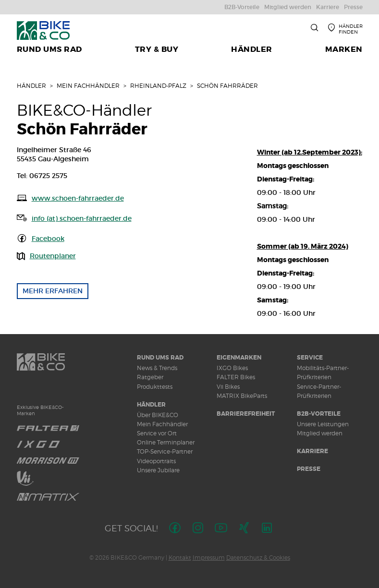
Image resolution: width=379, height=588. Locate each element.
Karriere (312, 451)
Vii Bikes (228, 387)
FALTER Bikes (236, 377)
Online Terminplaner (166, 442)
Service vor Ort (157, 433)
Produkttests (155, 387)
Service (310, 358)
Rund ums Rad (160, 358)
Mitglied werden (320, 433)
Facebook (48, 239)
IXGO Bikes (232, 368)
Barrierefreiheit (246, 414)
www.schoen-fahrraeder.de (78, 198)
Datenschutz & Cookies (258, 558)
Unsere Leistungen (323, 424)
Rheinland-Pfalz (158, 86)
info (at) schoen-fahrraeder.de (82, 218)
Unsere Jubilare (158, 470)
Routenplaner (53, 256)
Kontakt (180, 558)
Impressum (209, 558)
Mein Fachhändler (88, 86)
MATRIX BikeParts (242, 396)
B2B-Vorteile (319, 414)
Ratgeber (150, 377)
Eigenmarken (239, 358)
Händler (31, 86)
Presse (309, 469)
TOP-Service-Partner (165, 451)
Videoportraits (156, 461)
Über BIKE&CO (158, 415)
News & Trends (157, 368)
